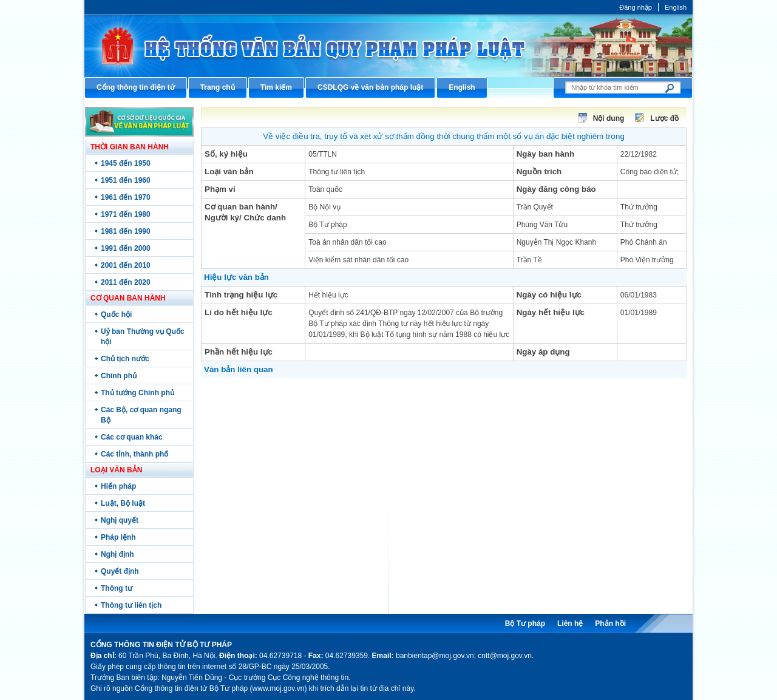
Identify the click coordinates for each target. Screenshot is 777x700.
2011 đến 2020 (126, 282)
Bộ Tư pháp (525, 624)
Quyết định (120, 571)
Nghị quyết (120, 520)
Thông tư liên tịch (131, 605)
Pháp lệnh (118, 537)
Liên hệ (570, 624)
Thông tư (117, 588)
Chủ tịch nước (125, 359)
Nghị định (117, 554)
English (676, 7)
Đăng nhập (636, 7)
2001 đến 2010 (126, 265)
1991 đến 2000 (126, 248)
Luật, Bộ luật (123, 503)
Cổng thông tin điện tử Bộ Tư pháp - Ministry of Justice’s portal (388, 46)
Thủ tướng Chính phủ (137, 393)
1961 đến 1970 (126, 197)
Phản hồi (610, 624)
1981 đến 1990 (126, 231)
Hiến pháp (118, 486)
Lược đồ (664, 118)
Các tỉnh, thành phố (134, 454)
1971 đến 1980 (126, 214)
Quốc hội (116, 314)
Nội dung (609, 118)
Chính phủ (119, 376)
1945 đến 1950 (126, 163)
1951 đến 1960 (126, 180)
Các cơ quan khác (132, 437)
